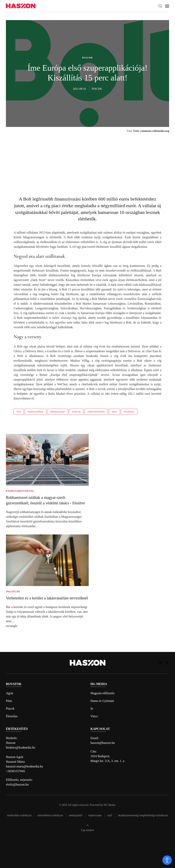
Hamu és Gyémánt (102, 701)
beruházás (129, 412)
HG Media (110, 805)
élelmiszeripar (58, 412)
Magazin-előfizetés (103, 693)
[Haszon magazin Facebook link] (167, 663)
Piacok (10, 709)
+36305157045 (15, 771)
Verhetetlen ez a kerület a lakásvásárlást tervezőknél (47, 598)
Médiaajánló (76, 815)
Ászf (110, 815)
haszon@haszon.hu (103, 743)
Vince (94, 716)
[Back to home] (21, 6)
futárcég (76, 412)
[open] (167, 860)
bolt (19, 412)
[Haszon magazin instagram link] (160, 663)
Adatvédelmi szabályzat (50, 815)
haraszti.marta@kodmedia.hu (24, 766)
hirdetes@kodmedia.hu (20, 747)
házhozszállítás (36, 412)
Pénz (9, 701)
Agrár (10, 693)
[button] (160, 6)
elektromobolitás (96, 412)
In (92, 709)
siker (114, 412)
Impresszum (95, 815)
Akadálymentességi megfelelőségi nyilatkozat (143, 815)
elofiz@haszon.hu (17, 784)
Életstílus (12, 716)
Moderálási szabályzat (19, 815)
